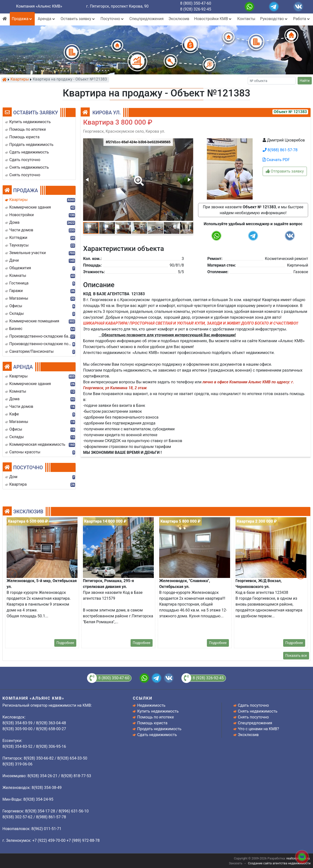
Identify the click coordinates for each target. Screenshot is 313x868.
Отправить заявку (285, 171)
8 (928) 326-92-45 (196, 9)
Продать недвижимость (159, 729)
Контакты (246, 19)
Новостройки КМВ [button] (213, 19)
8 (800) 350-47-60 (196, 3)
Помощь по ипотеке (156, 717)
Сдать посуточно (253, 705)
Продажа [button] (22, 19)
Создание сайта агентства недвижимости (279, 863)
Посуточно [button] (112, 19)
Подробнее (65, 643)
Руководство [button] (274, 19)
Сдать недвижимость (157, 735)
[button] (138, 177)
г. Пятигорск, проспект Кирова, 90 (117, 6)
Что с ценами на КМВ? (258, 729)
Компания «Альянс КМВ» (39, 6)
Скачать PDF (276, 160)
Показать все (296, 656)
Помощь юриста (152, 723)
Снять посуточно (253, 717)
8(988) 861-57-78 (280, 150)
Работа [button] (302, 19)
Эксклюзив (179, 19)
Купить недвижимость (158, 711)
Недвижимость (151, 705)
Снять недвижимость (258, 711)
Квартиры (20, 80)
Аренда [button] (47, 19)
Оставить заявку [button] (78, 19)
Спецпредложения (146, 19)
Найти (305, 81)
